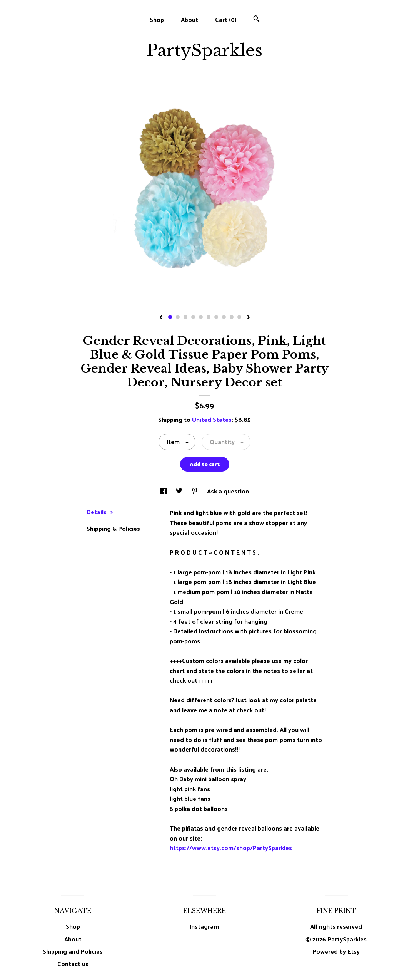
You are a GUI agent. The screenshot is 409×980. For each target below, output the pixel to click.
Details (100, 512)
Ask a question (228, 491)
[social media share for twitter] (180, 491)
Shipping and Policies (73, 951)
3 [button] (185, 317)
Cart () (226, 19)
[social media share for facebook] (164, 491)
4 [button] (193, 317)
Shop (157, 19)
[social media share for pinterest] (195, 491)
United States (212, 419)
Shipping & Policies (113, 528)
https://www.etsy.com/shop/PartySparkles (231, 848)
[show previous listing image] (161, 318)
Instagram (204, 926)
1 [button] (170, 317)
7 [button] (216, 317)
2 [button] (178, 317)
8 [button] (224, 317)
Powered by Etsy (336, 951)
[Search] (256, 19)
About (189, 19)
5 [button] (201, 317)
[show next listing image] (249, 318)
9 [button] (232, 317)
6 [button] (209, 317)
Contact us (73, 964)
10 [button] (239, 317)
